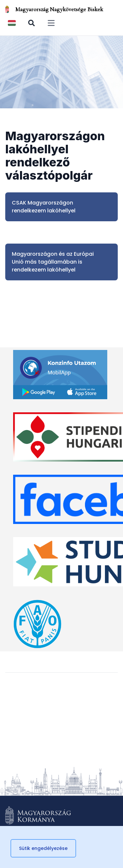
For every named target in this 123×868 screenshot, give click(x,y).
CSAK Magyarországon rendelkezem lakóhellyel (44, 207)
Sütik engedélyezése (43, 848)
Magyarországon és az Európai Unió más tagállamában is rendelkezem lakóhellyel (53, 262)
